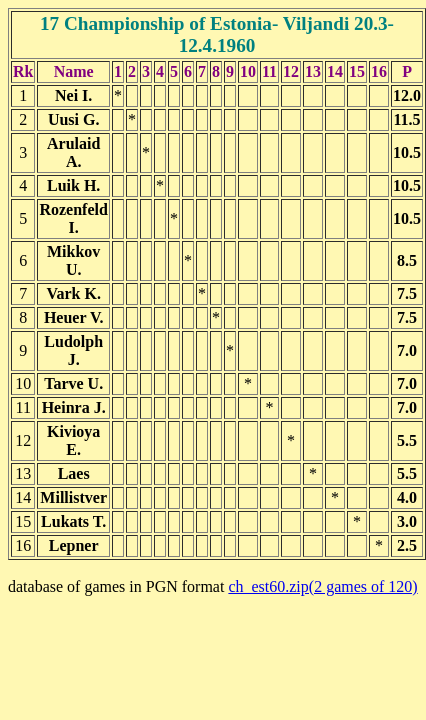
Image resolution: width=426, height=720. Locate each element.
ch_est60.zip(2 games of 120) (322, 586)
